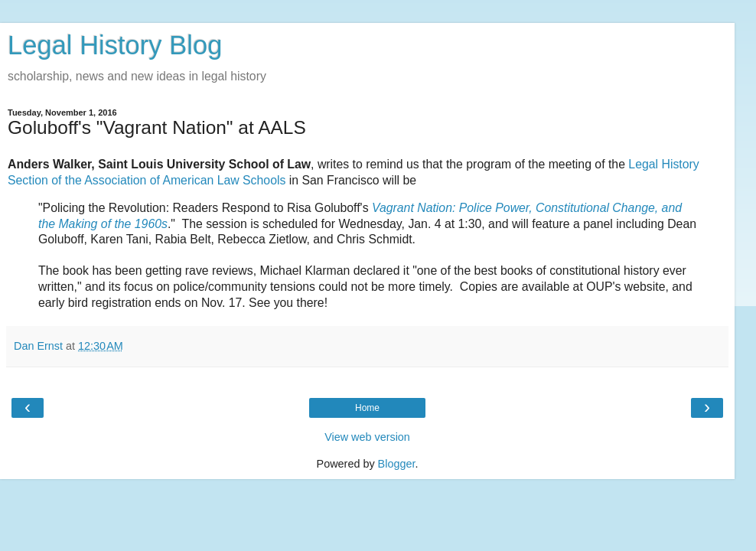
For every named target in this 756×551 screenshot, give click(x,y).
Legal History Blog (115, 45)
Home (367, 408)
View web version (367, 437)
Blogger (397, 464)
